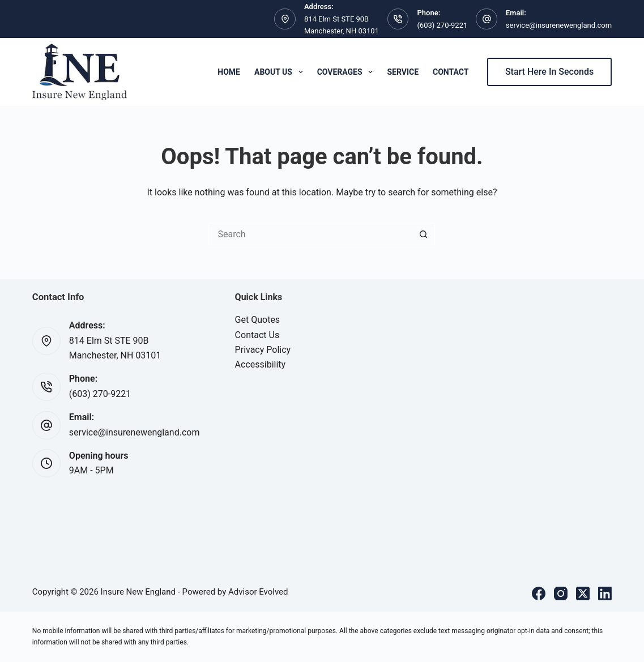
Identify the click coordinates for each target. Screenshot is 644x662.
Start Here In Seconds (549, 72)
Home (229, 72)
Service (403, 72)
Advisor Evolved (258, 592)
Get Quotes (258, 320)
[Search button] (424, 234)
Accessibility (261, 364)
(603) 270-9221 (442, 25)
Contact (451, 72)
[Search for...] (310, 234)
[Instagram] (561, 593)
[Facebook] (539, 593)
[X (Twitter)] (583, 593)
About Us (281, 72)
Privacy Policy (263, 350)
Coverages (347, 72)
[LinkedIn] (605, 593)
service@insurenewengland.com (559, 25)
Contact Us (257, 335)
